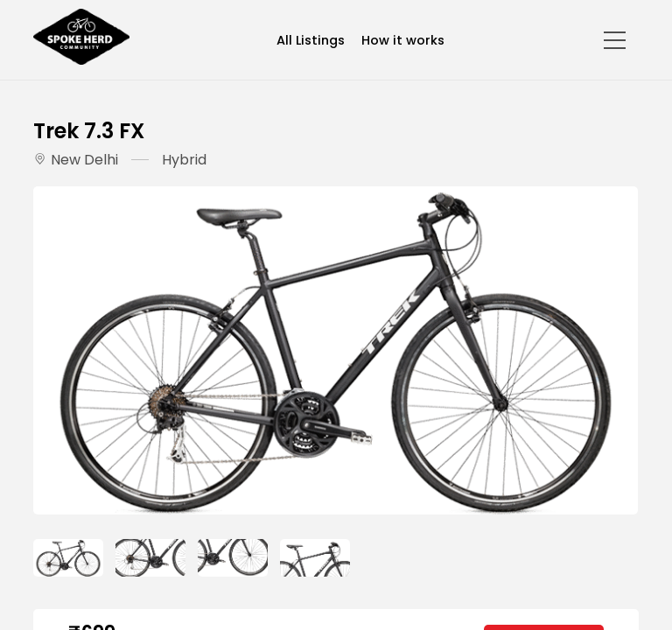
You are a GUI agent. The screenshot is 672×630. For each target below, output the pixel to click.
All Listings (311, 40)
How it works (403, 40)
